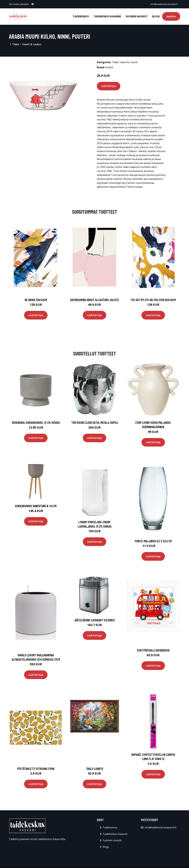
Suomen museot (137, 16)
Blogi (156, 16)
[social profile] (33, 4)
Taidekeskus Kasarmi (107, 16)
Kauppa (171, 16)
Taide (16, 44)
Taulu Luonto (95, 769)
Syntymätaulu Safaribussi (153, 650)
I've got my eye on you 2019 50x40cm (153, 300)
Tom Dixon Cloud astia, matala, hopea (94, 422)
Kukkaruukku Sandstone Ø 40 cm (36, 506)
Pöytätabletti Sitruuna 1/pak (36, 769)
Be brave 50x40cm (36, 300)
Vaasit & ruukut (32, 44)
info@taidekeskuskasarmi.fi (164, 4)
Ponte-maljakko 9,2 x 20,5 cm (153, 541)
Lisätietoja (109, 86)
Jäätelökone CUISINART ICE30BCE (94, 620)
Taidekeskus (81, 16)
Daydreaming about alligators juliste (95, 300)
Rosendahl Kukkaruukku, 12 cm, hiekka (36, 422)
